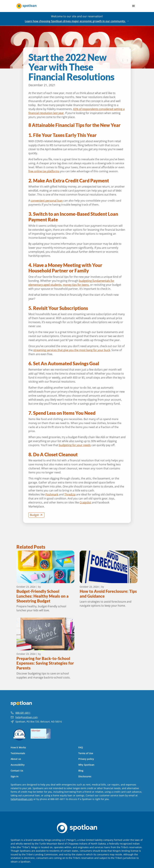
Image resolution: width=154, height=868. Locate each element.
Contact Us (17, 771)
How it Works (18, 747)
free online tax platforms (44, 171)
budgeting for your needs (75, 445)
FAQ (81, 747)
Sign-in (15, 776)
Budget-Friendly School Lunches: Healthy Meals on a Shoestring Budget (42, 596)
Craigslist (85, 502)
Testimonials (18, 753)
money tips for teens (76, 285)
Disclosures (85, 776)
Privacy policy (86, 759)
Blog (81, 771)
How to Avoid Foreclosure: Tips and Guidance (108, 594)
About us (16, 759)
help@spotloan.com (27, 717)
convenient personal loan (47, 201)
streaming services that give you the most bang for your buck (72, 350)
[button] (134, 6)
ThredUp (70, 494)
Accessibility (18, 765)
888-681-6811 (23, 713)
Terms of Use (86, 753)
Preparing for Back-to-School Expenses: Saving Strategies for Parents (45, 663)
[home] (26, 6)
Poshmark (52, 494)
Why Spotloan (86, 765)
